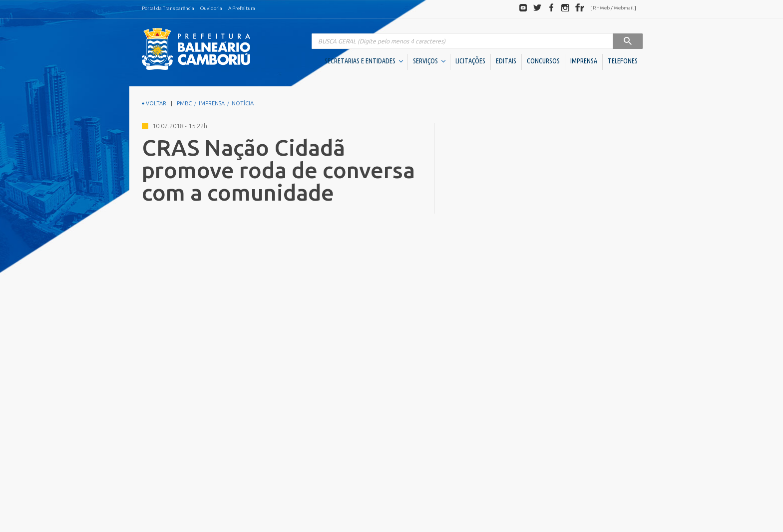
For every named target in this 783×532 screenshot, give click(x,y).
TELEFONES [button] (623, 61)
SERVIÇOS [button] (429, 61)
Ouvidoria (211, 8)
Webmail (624, 8)
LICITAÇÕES (470, 61)
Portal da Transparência (168, 8)
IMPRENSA (584, 61)
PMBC (184, 103)
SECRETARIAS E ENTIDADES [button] (364, 61)
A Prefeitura (242, 8)
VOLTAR (154, 103)
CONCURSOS (543, 61)
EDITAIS (506, 61)
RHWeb (601, 8)
